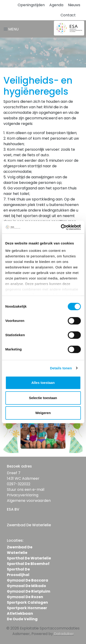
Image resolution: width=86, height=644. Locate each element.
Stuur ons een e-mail (26, 490)
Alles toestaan (43, 383)
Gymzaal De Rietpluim (29, 591)
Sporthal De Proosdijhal (18, 572)
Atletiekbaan (20, 613)
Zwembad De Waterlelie (20, 550)
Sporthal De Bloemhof (28, 564)
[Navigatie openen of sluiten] (12, 29)
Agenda (56, 5)
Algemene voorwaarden (29, 501)
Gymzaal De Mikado (26, 586)
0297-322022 (19, 484)
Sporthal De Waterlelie (29, 558)
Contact (68, 15)
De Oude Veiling (22, 619)
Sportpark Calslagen (27, 602)
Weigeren (43, 413)
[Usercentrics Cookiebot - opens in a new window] (61, 227)
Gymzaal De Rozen (25, 597)
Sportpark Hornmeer (27, 608)
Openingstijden (31, 5)
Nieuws (74, 5)
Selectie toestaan (43, 398)
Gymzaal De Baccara (28, 580)
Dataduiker (64, 634)
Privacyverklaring (23, 495)
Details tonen (61, 368)
